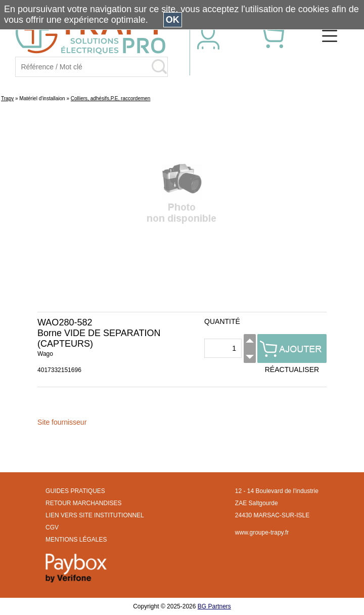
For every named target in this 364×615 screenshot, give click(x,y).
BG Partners (214, 606)
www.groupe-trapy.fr (262, 532)
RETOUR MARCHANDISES (83, 503)
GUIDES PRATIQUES (75, 491)
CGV (52, 527)
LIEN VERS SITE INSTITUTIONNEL (95, 515)
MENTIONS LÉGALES (76, 540)
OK (173, 20)
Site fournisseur (62, 422)
